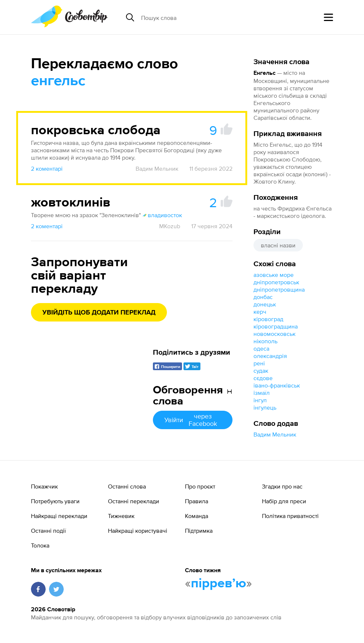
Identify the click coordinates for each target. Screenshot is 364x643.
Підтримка (199, 531)
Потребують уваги (55, 501)
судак (261, 371)
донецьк (265, 304)
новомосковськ (274, 334)
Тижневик (121, 516)
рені (259, 363)
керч (260, 312)
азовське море (274, 275)
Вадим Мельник (275, 434)
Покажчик (44, 486)
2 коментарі (47, 168)
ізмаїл (262, 393)
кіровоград (268, 319)
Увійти (193, 420)
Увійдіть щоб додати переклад (99, 313)
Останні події (48, 531)
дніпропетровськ (276, 282)
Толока (40, 545)
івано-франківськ (277, 385)
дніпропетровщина (279, 289)
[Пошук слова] (198, 17)
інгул (260, 400)
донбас (263, 297)
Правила (197, 501)
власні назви (278, 245)
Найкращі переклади (59, 516)
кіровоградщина (276, 326)
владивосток (162, 215)
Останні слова (127, 486)
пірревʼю (218, 584)
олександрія (270, 356)
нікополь (265, 341)
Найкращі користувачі (138, 531)
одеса (261, 348)
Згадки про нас (282, 486)
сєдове (263, 378)
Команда (197, 516)
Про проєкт (200, 486)
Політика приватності (290, 516)
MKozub (170, 226)
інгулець (265, 407)
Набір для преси (284, 501)
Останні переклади (134, 501)
